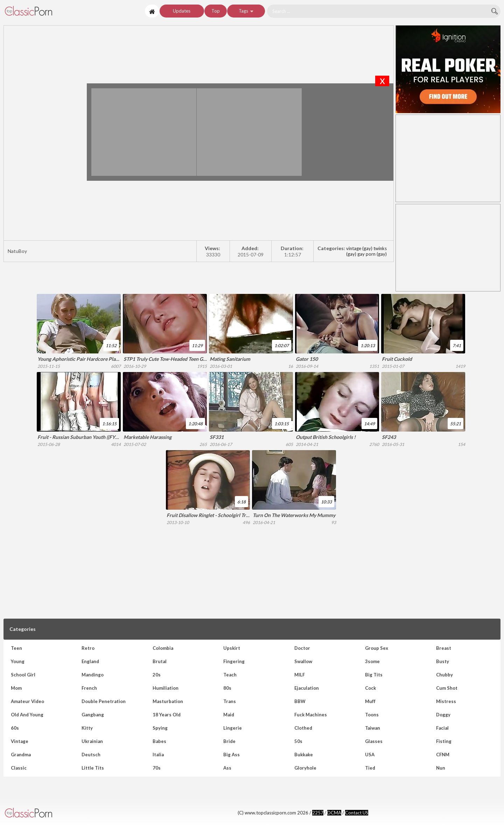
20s (157, 675)
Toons (372, 715)
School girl (23, 675)
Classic (19, 768)
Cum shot (447, 688)
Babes (159, 741)
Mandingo (93, 675)
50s (298, 741)
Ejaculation (307, 688)
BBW (300, 701)
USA (370, 755)
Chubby (444, 675)
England (90, 661)
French (89, 688)
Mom (16, 688)
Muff (370, 701)
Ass (227, 768)
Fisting (444, 741)
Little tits (93, 768)
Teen (16, 648)
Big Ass (232, 755)
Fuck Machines (311, 715)
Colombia (163, 648)
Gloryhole (305, 768)
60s (15, 728)
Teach (230, 675)
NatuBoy (73, 11)
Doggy (443, 715)
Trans (230, 701)
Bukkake (304, 755)
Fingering (234, 661)
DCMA (334, 813)
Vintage (20, 741)
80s (227, 688)
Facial (442, 728)
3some (372, 661)
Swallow (303, 661)
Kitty (87, 728)
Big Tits (374, 675)
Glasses (374, 741)
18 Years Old (167, 715)
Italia (158, 755)
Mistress (446, 701)
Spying (160, 728)
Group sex (377, 648)
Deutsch (91, 755)
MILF (300, 675)
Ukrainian (92, 741)
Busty (443, 661)
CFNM (443, 755)
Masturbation (168, 701)
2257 (318, 813)
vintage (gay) (359, 248)
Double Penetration (104, 701)
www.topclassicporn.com (54, 813)
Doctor (302, 648)
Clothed (303, 728)
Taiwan (373, 728)
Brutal (160, 661)
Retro (88, 648)
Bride (229, 741)
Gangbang (93, 715)
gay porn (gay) (372, 254)
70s (157, 768)
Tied (370, 768)
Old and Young (27, 715)
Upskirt (232, 648)
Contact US (357, 813)
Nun (441, 768)
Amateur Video (27, 701)
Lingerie (233, 728)
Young (18, 661)
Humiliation (166, 688)
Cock (370, 688)
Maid (229, 715)
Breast (444, 648)
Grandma (21, 755)
